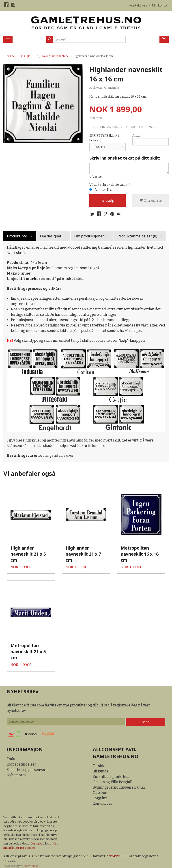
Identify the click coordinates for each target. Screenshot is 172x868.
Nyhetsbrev (16, 770)
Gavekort (100, 788)
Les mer (37, 838)
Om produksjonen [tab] (89, 238)
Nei (110, 191)
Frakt (11, 754)
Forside (10, 56)
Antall (137, 136)
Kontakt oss (102, 798)
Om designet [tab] (51, 238)
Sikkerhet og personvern (27, 765)
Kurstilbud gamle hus (111, 771)
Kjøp (108, 201)
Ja (96, 191)
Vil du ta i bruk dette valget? (110, 185)
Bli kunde (101, 766)
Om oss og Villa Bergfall (113, 777)
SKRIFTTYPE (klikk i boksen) (104, 138)
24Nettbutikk (29, 861)
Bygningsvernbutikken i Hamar (119, 782)
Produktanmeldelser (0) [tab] (137, 238)
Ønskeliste (151, 201)
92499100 (120, 851)
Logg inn (100, 793)
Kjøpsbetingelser (21, 759)
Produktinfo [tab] (17, 238)
